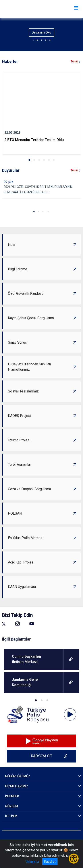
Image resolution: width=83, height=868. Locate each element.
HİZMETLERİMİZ (17, 786)
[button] (29, 160)
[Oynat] (70, 715)
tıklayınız (32, 861)
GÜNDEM (12, 806)
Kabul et (50, 862)
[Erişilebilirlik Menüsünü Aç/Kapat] (74, 859)
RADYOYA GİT (42, 756)
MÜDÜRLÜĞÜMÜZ (18, 776)
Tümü (74, 62)
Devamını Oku (41, 32)
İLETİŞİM (11, 816)
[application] (70, 715)
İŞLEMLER (12, 796)
